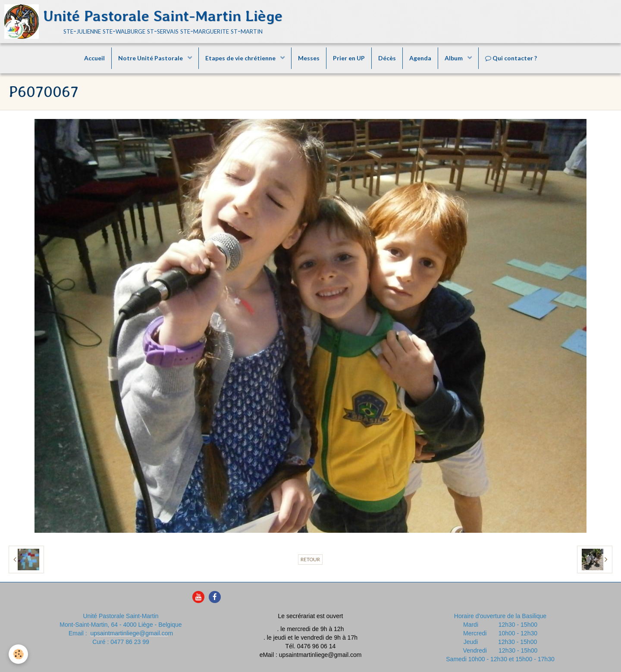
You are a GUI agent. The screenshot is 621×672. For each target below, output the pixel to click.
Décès (387, 58)
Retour (310, 559)
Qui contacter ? (511, 58)
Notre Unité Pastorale (151, 58)
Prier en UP (349, 58)
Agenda (420, 58)
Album (454, 58)
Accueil (94, 58)
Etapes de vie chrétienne (241, 58)
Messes (309, 58)
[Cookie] (18, 654)
